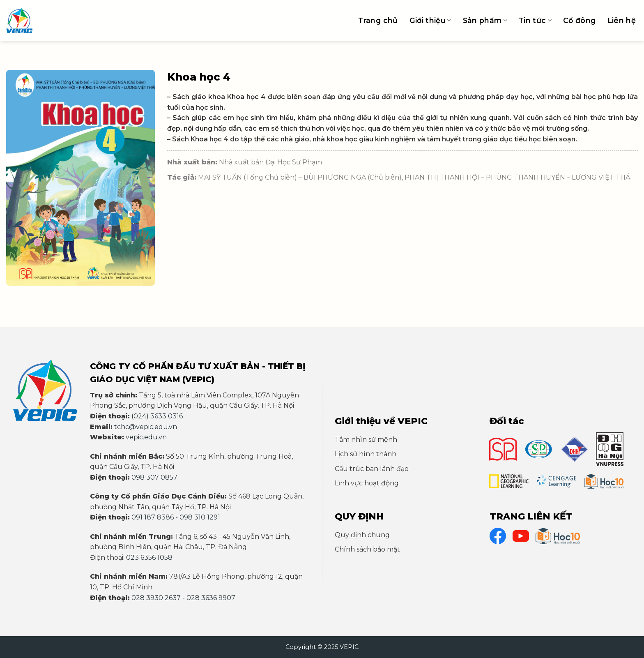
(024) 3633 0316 (157, 416)
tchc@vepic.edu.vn (146, 427)
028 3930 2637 (156, 598)
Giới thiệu (430, 20)
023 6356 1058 (149, 558)
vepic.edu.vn (146, 437)
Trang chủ (378, 20)
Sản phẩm (485, 20)
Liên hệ (622, 20)
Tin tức (535, 20)
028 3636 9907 (211, 598)
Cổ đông (579, 20)
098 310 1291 (200, 517)
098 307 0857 (154, 477)
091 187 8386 (153, 517)
